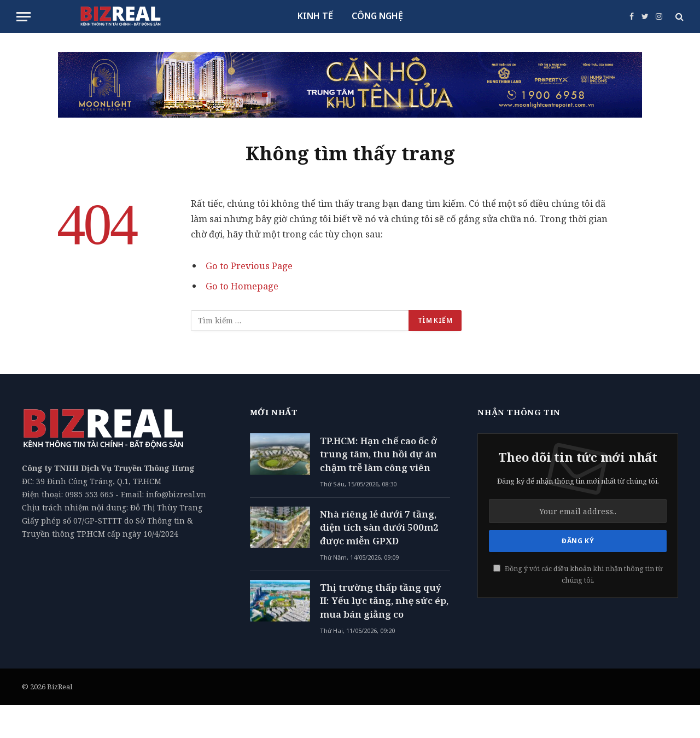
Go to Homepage (242, 286)
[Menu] (24, 17)
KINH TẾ (315, 16)
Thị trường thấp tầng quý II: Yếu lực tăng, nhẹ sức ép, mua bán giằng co (384, 601)
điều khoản (572, 569)
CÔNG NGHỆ (377, 16)
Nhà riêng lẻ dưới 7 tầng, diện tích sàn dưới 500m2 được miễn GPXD (379, 527)
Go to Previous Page (249, 266)
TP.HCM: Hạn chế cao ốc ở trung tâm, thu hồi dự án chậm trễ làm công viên (378, 454)
